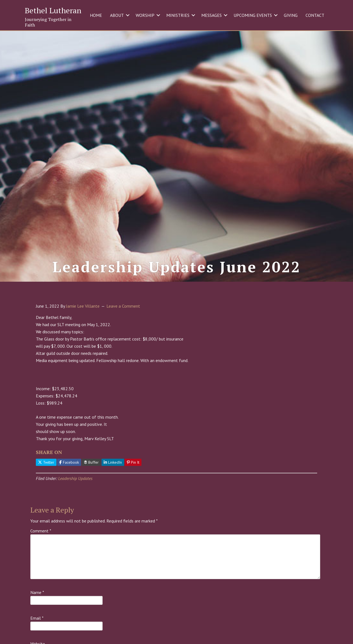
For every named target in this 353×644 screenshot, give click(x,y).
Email (37, 625)
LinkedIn (113, 469)
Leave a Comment (123, 313)
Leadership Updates (75, 485)
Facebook (69, 469)
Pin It (133, 469)
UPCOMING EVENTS (253, 15)
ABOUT (117, 15)
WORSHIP (145, 15)
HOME (96, 15)
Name (37, 599)
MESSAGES (212, 15)
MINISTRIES (178, 15)
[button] (128, 15)
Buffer (91, 469)
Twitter (46, 469)
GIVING (291, 15)
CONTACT (315, 15)
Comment (41, 538)
